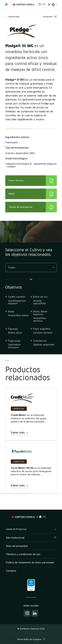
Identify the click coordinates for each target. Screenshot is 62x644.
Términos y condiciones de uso (23, 554)
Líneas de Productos (16, 529)
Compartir (48, 17)
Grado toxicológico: (17, 158)
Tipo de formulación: (17, 148)
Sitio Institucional (15, 538)
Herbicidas (14, 17)
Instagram (27, 613)
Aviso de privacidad (17, 546)
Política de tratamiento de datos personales (30, 563)
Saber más (18, 433)
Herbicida (19, 409)
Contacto (11, 571)
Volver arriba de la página (29, 639)
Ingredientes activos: (18, 137)
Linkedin (35, 613)
